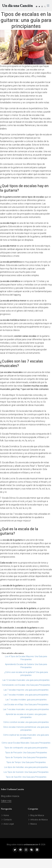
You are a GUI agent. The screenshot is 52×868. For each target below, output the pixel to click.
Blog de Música (36, 815)
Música (32, 824)
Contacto (6, 820)
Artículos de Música (38, 820)
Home (5, 815)
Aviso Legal (7, 824)
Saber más (6, 801)
